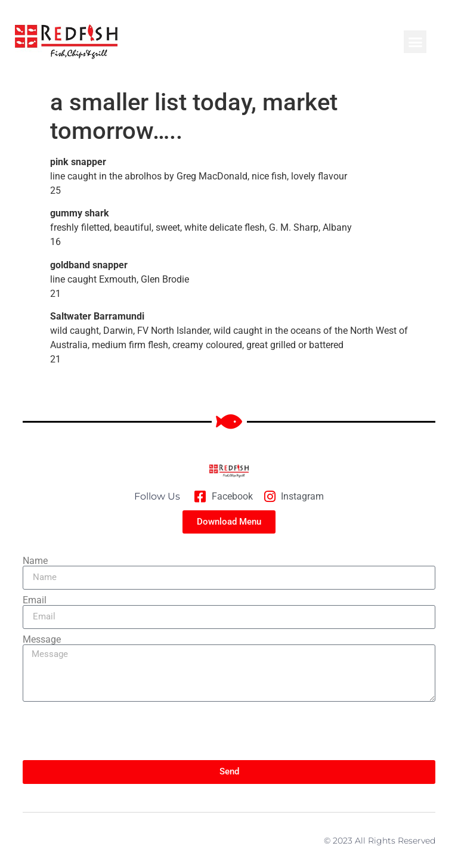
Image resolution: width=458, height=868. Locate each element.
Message (42, 640)
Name (35, 561)
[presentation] (113, 731)
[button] (415, 42)
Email (35, 600)
